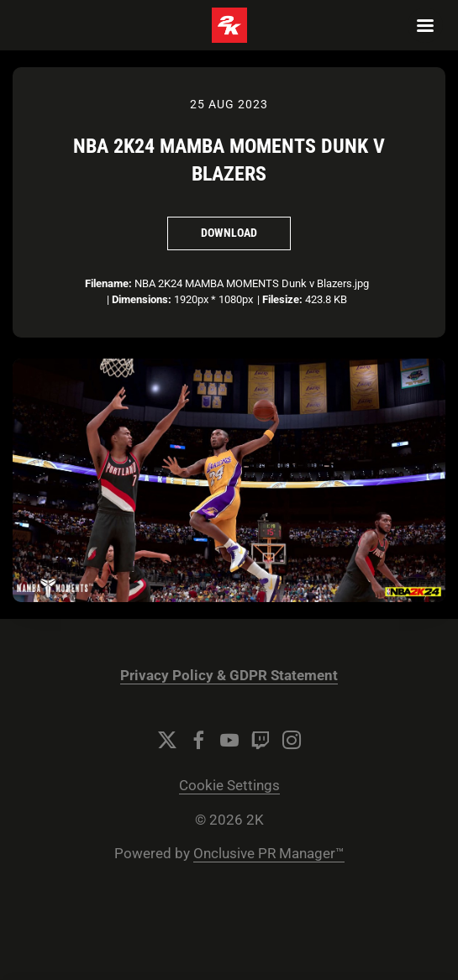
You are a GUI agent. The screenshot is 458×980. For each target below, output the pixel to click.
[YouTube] (229, 740)
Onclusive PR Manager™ (269, 854)
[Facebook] (198, 740)
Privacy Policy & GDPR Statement (229, 676)
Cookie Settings (229, 786)
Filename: (108, 283)
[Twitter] (167, 740)
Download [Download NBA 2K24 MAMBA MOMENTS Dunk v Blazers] (229, 233)
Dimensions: (142, 299)
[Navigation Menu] (425, 25)
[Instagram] (292, 740)
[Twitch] (261, 740)
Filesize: (282, 299)
